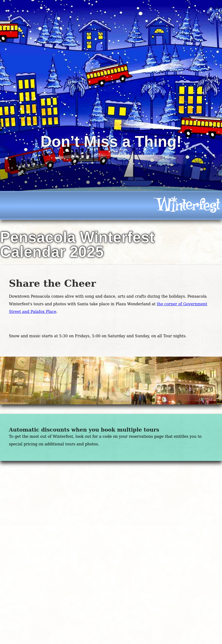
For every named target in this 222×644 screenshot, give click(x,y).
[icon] (187, 205)
